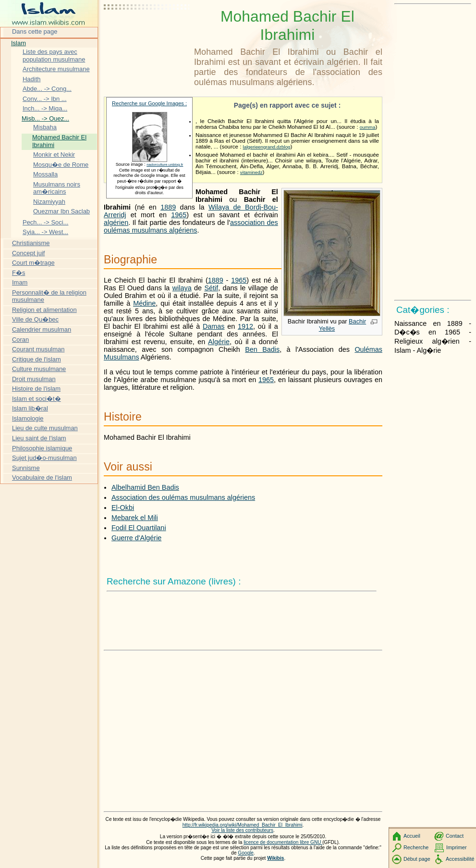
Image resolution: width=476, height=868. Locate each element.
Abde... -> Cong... (47, 89)
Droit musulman (34, 379)
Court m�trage (33, 263)
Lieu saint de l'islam (39, 438)
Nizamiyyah (49, 202)
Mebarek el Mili (135, 518)
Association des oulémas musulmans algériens (183, 497)
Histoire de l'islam (36, 389)
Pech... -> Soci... (45, 222)
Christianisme (31, 243)
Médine (144, 303)
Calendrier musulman (42, 329)
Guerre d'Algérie (136, 538)
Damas (214, 326)
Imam (20, 282)
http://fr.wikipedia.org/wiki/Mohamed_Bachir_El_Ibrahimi (243, 825)
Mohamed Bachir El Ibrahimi (59, 141)
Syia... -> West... (45, 232)
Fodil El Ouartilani (139, 528)
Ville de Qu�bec (35, 319)
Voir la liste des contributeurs (242, 830)
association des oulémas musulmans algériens (191, 226)
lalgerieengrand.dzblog (267, 147)
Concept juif (28, 253)
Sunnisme (26, 468)
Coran (20, 340)
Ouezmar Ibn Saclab (61, 211)
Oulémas (368, 349)
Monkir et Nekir (54, 155)
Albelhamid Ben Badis (145, 487)
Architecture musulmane (56, 69)
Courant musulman (38, 349)
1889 (168, 207)
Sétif (211, 288)
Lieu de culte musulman (45, 428)
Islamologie (28, 418)
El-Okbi (123, 508)
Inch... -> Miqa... (45, 108)
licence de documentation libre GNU (283, 842)
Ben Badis (262, 349)
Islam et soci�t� (37, 399)
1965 (179, 215)
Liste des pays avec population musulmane (54, 56)
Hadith (31, 79)
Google (246, 853)
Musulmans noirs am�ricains (57, 188)
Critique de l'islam (37, 359)
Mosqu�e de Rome (61, 165)
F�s (18, 273)
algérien (116, 223)
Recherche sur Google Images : (149, 103)
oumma (368, 127)
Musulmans (122, 357)
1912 (245, 326)
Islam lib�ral (30, 408)
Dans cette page (35, 31)
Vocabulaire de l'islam (42, 477)
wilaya (182, 288)
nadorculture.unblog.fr (165, 165)
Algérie (219, 342)
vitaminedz (251, 172)
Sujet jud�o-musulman (44, 458)
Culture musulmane (39, 369)
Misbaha (45, 127)
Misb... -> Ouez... (45, 118)
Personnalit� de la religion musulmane (49, 296)
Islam (18, 43)
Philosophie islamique (42, 448)
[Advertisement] (147, 31)
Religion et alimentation (44, 310)
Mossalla (45, 174)
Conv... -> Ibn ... (45, 99)
